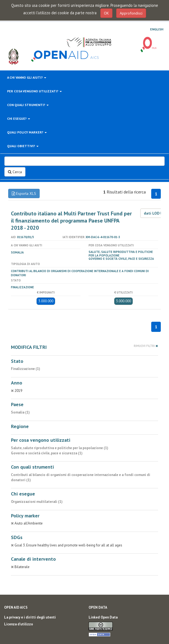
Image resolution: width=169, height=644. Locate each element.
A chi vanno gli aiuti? (27, 77)
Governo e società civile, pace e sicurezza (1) (47, 453)
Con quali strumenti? (28, 105)
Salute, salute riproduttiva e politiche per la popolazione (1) (60, 448)
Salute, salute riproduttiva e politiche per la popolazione (121, 254)
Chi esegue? (19, 119)
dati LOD (154, 213)
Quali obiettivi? (23, 146)
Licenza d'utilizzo (19, 624)
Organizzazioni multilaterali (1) (37, 502)
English (157, 29)
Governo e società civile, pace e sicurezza (121, 259)
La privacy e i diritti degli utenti (30, 617)
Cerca (15, 172)
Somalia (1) (20, 412)
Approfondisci (131, 13)
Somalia (17, 252)
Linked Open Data (103, 617)
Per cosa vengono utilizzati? (34, 91)
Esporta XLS (24, 193)
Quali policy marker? (27, 132)
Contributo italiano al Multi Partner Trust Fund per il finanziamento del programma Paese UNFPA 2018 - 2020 (71, 221)
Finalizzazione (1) (26, 369)
